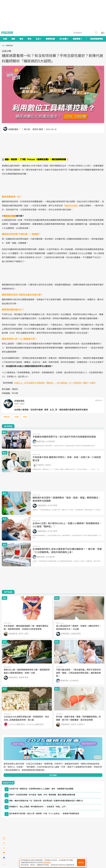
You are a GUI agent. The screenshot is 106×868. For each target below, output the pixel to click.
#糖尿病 (6, 417)
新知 (29, 39)
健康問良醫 (50, 39)
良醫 (3, 45)
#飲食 (25, 417)
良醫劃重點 (13, 129)
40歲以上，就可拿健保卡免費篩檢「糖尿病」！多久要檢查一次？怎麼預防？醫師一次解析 (55, 383)
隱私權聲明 (47, 862)
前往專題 (53, 775)
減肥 (13, 39)
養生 (21, 39)
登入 (103, 33)
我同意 (81, 863)
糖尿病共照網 (71, 205)
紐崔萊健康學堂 (97, 39)
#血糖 (16, 417)
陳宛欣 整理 (38, 129)
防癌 (5, 39)
